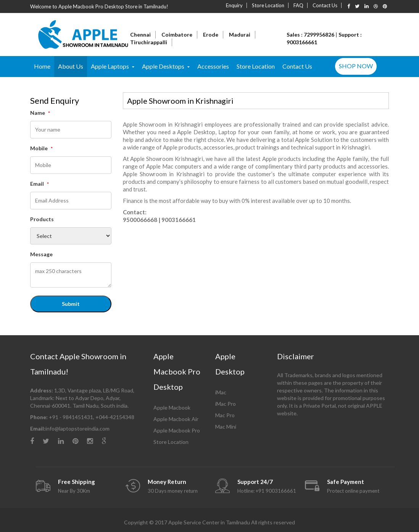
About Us (71, 66)
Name (40, 113)
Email (39, 184)
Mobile (41, 148)
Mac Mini (226, 427)
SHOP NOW (356, 66)
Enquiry (234, 5)
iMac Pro (226, 404)
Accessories (213, 66)
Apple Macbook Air (176, 419)
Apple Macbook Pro (177, 430)
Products (42, 219)
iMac (221, 392)
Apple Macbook (172, 407)
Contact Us (325, 5)
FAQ (298, 5)
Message (41, 254)
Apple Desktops (163, 66)
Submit (71, 304)
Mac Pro (225, 415)
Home (42, 66)
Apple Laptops (110, 66)
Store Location (268, 5)
